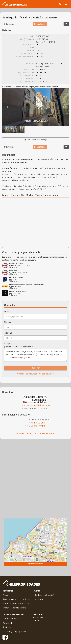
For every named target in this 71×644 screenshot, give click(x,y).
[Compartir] (66, 24)
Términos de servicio (12, 619)
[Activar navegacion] (66, 4)
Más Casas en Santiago (36, 140)
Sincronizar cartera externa (14, 608)
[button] (7, 107)
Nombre (9, 322)
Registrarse (38, 599)
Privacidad (7, 623)
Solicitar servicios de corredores (17, 604)
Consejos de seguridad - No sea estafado (35, 374)
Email (7, 311)
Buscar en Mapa (36, 564)
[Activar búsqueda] (60, 4)
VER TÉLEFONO (38, 423)
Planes (5, 595)
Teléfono (8, 333)
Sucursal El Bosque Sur (40, 405)
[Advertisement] (35, 460)
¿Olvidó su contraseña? (44, 595)
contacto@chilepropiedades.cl (16, 631)
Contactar (40, 24)
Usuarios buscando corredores (16, 599)
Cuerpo (18, 345)
